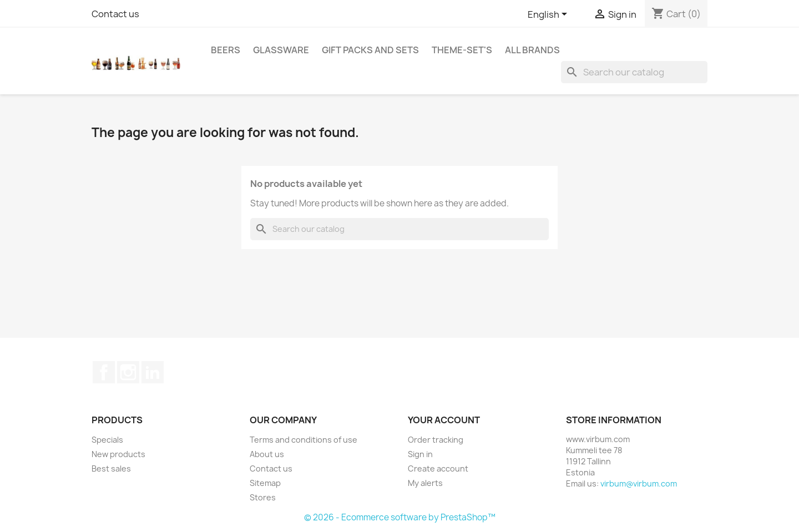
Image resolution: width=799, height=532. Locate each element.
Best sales (111, 468)
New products (118, 454)
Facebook (104, 372)
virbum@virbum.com (639, 483)
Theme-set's (462, 50)
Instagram (128, 372)
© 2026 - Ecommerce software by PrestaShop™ (400, 517)
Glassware (281, 50)
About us (267, 454)
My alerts (425, 483)
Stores (263, 497)
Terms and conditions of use (304, 440)
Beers (226, 50)
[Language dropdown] (549, 15)
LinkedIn (153, 372)
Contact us (115, 14)
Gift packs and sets (370, 50)
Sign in (420, 454)
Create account (438, 468)
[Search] (634, 72)
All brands (532, 50)
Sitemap (265, 483)
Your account (444, 420)
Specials (107, 440)
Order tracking (436, 440)
